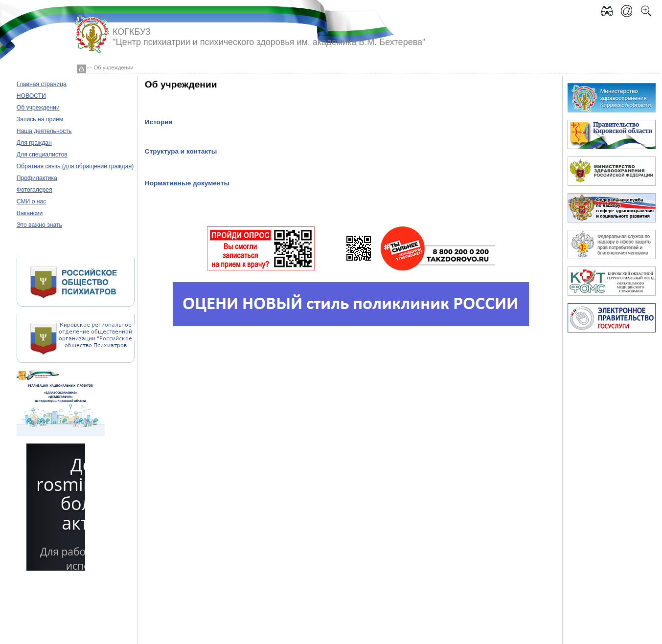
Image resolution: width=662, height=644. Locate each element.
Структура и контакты (181, 151)
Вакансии (30, 213)
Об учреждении (38, 108)
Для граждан (34, 143)
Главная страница (42, 84)
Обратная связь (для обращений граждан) (75, 166)
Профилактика (37, 178)
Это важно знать (39, 225)
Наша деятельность (44, 131)
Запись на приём (40, 119)
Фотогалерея (34, 190)
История (159, 122)
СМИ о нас (32, 201)
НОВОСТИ (31, 96)
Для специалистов (42, 155)
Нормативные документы (187, 183)
